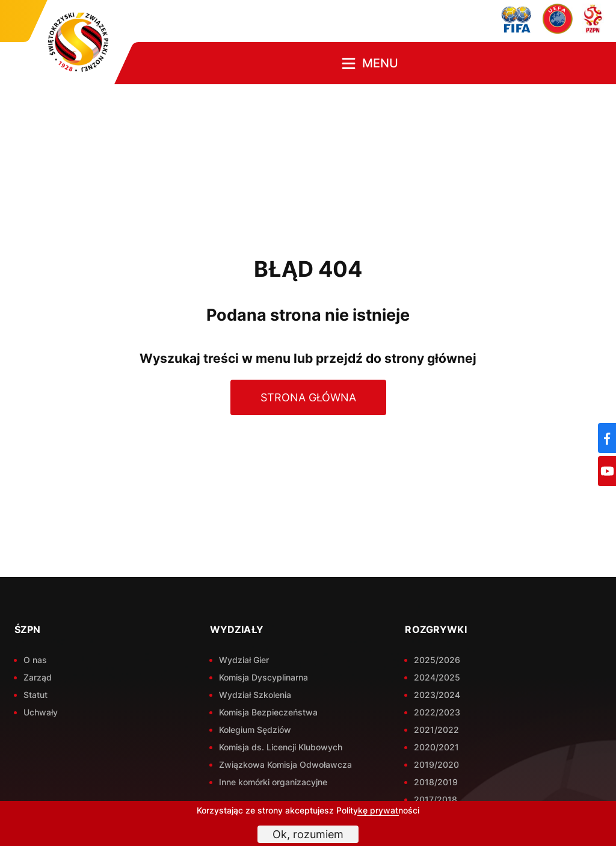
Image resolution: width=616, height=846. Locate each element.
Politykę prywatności (378, 810)
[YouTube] (607, 471)
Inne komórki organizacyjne (273, 782)
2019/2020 (436, 764)
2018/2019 (436, 782)
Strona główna (308, 397)
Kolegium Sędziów (255, 730)
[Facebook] (607, 438)
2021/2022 (436, 730)
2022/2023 (437, 712)
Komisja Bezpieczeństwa (268, 712)
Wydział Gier (244, 660)
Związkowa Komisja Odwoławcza (285, 764)
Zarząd (38, 677)
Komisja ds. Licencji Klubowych (281, 747)
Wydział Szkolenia (255, 695)
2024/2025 (437, 677)
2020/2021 (436, 747)
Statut (35, 695)
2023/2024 (437, 695)
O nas (35, 660)
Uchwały (41, 712)
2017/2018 (436, 799)
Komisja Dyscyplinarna (263, 677)
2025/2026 (437, 660)
